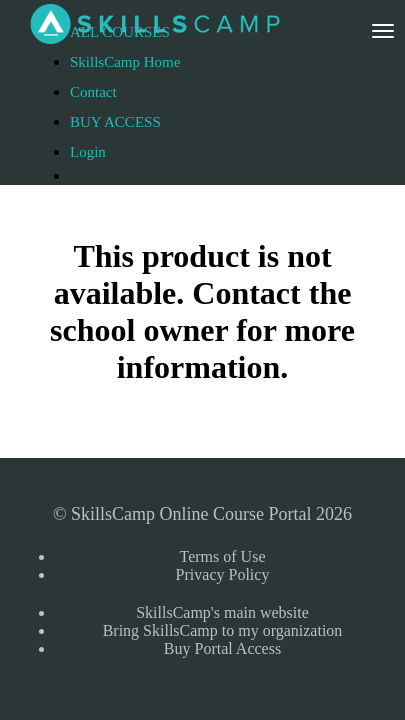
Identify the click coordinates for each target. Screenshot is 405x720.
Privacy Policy (223, 574)
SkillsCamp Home (125, 62)
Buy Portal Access (222, 648)
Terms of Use (223, 556)
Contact (93, 92)
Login (88, 152)
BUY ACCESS (115, 122)
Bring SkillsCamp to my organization (223, 630)
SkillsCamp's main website (222, 612)
